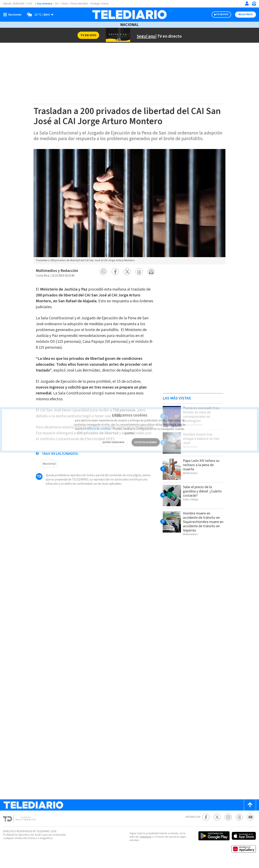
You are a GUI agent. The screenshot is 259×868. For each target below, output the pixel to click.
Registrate (245, 15)
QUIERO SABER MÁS (113, 435)
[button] (103, 277)
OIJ (57, 4)
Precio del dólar (80, 4)
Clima (65, 4)
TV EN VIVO (219, 15)
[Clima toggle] (39, 15)
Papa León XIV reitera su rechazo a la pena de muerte (202, 471)
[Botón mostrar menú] (13, 15)
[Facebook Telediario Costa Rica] (206, 823)
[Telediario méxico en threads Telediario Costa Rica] (239, 823)
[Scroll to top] (250, 811)
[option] (129, 212)
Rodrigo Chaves (102, 4)
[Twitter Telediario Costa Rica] (217, 823)
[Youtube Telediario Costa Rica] (250, 823)
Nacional (129, 25)
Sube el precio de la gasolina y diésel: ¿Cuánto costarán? (199, 497)
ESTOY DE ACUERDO (146, 435)
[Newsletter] (254, 4)
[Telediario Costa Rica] (129, 15)
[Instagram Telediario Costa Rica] (228, 823)
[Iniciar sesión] (247, 3)
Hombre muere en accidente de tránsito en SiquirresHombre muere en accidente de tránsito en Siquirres (202, 527)
